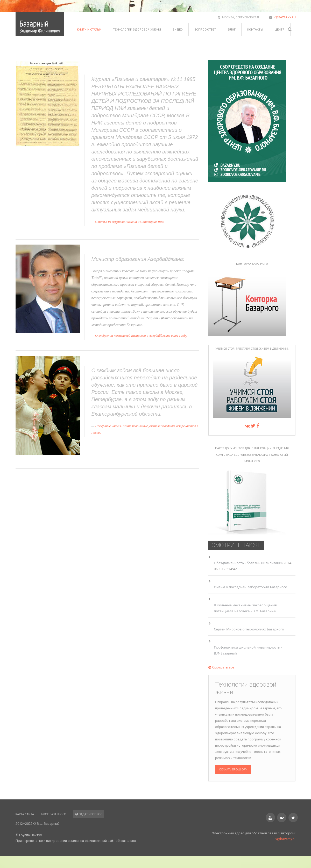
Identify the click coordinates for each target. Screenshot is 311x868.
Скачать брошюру (233, 769)
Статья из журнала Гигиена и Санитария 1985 (130, 222)
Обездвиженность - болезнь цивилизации (249, 563)
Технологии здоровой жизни (137, 30)
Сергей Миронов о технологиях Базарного (249, 629)
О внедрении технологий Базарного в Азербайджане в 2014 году (141, 336)
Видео (178, 30)
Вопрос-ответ (205, 30)
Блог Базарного (54, 814)
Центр (280, 30)
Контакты (255, 30)
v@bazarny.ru (285, 17)
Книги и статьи (89, 30)
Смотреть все (221, 667)
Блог (232, 30)
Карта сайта (25, 814)
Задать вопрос (89, 814)
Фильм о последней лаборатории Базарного (250, 587)
